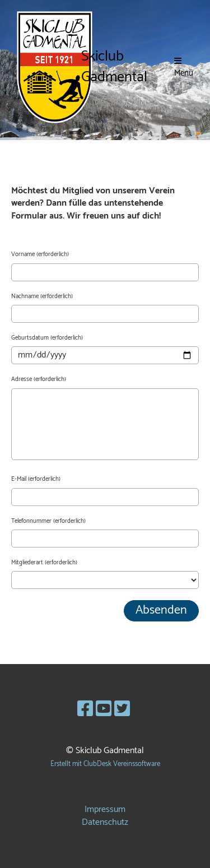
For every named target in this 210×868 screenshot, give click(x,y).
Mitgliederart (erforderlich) (44, 563)
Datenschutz (105, 822)
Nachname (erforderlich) (42, 297)
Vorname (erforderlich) (40, 255)
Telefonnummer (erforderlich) (48, 521)
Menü (184, 68)
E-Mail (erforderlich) (36, 479)
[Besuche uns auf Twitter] (122, 710)
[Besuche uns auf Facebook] (85, 710)
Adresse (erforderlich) (39, 380)
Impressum (105, 809)
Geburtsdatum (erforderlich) (47, 338)
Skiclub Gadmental (114, 67)
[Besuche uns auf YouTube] (104, 710)
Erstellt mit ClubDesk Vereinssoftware (105, 764)
